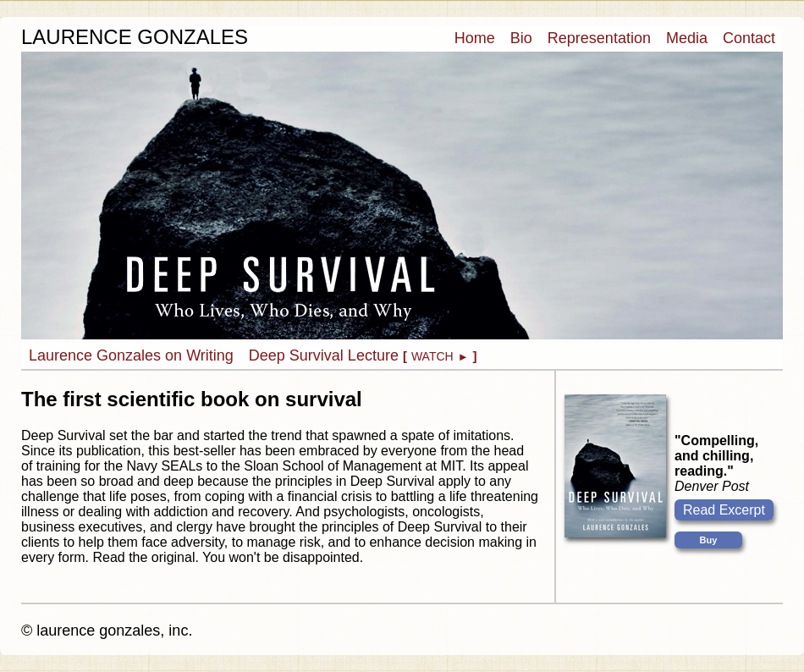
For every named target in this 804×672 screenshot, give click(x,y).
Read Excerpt (724, 510)
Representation (599, 38)
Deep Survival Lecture (363, 355)
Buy (709, 540)
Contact (749, 38)
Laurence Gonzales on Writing (131, 355)
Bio (521, 38)
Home (475, 38)
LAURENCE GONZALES (135, 37)
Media (687, 38)
